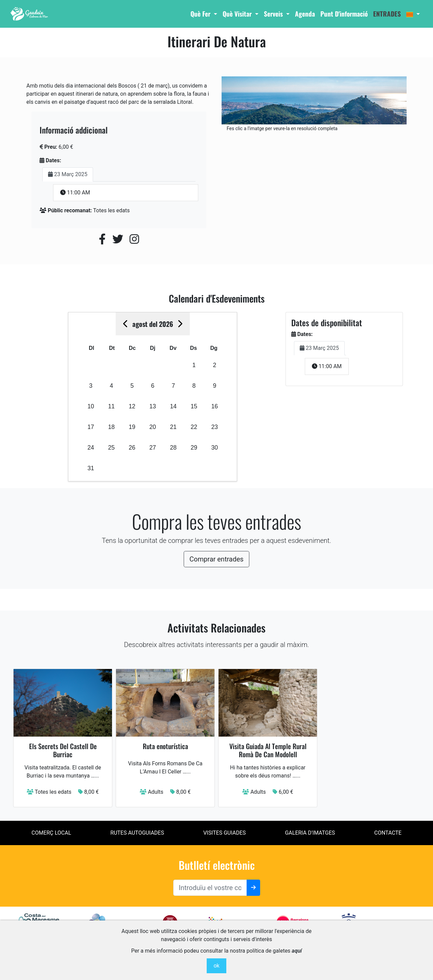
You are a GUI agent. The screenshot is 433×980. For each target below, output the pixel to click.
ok (216, 966)
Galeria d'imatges (310, 833)
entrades (387, 14)
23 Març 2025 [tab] (68, 174)
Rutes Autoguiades (137, 833)
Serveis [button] (274, 14)
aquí (297, 951)
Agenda (305, 14)
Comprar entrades (216, 559)
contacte (388, 833)
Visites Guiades (225, 833)
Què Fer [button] (201, 14)
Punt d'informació (344, 14)
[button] (413, 14)
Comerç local (51, 833)
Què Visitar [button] (238, 14)
